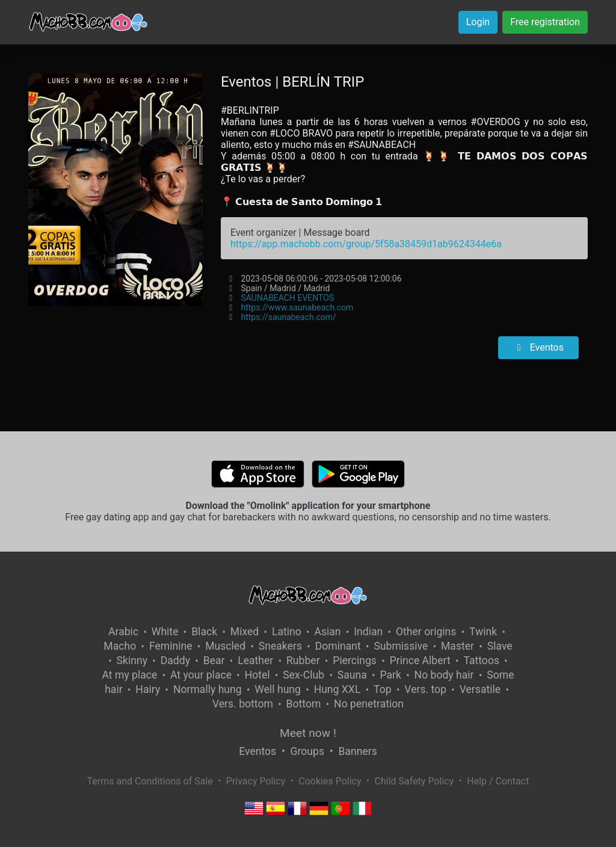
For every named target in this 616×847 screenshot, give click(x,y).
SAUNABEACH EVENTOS (287, 298)
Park (390, 675)
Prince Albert (420, 661)
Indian (368, 632)
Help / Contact (498, 781)
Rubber (303, 661)
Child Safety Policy (414, 781)
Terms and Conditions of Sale (150, 781)
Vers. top (425, 689)
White (165, 632)
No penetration (369, 704)
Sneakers (280, 646)
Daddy (175, 661)
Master (457, 646)
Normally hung (208, 689)
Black (204, 632)
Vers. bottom (243, 704)
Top (383, 689)
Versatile (480, 689)
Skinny (132, 661)
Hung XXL (337, 689)
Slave (500, 646)
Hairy (148, 689)
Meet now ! (308, 733)
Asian (327, 632)
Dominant (338, 646)
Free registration (545, 22)
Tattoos (481, 661)
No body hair (444, 675)
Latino (287, 632)
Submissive (401, 646)
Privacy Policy (256, 781)
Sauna (352, 675)
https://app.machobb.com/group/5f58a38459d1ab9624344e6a (366, 244)
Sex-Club (303, 675)
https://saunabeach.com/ (288, 317)
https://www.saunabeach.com (297, 307)
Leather (255, 661)
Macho (120, 646)
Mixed (245, 632)
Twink (483, 632)
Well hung (278, 689)
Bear (214, 661)
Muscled (225, 646)
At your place (201, 675)
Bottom (304, 704)
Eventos (538, 347)
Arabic (123, 632)
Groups (307, 751)
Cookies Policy (330, 781)
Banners (357, 751)
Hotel (257, 675)
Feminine (171, 646)
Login (478, 22)
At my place (130, 675)
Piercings (355, 661)
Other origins (426, 632)
